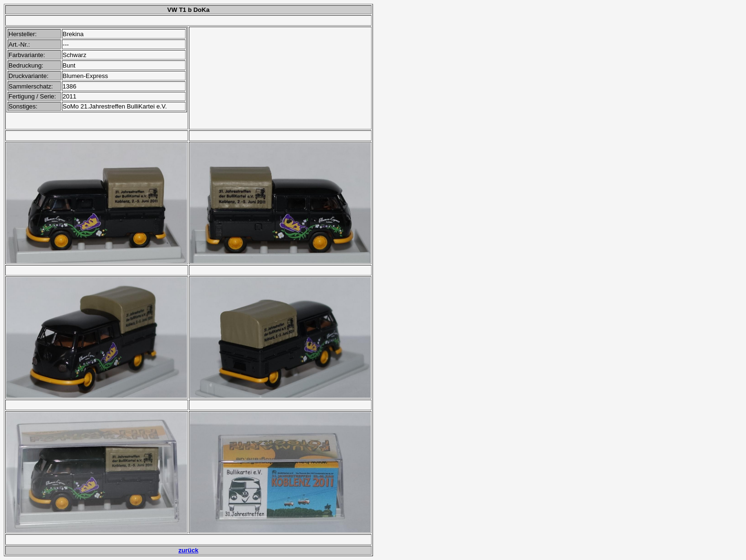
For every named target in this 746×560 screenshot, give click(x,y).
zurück (188, 550)
